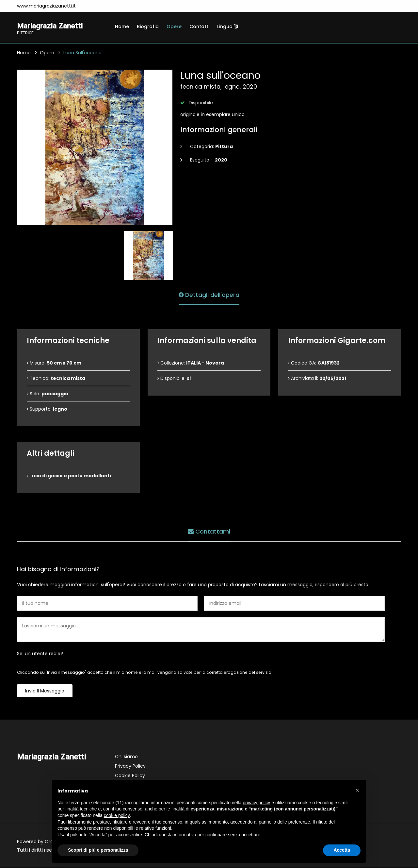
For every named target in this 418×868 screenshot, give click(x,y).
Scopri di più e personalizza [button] (98, 850)
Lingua (227, 26)
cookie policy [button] (117, 815)
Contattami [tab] (209, 531)
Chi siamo (126, 757)
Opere (174, 26)
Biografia (148, 26)
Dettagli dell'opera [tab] (209, 294)
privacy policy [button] (256, 803)
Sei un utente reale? (40, 654)
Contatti (199, 26)
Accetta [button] (342, 850)
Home (122, 26)
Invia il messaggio (45, 691)
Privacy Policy (130, 767)
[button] (357, 790)
